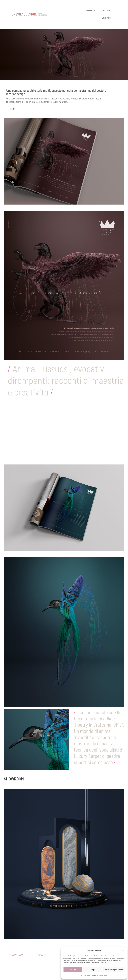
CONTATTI (107, 18)
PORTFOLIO (90, 10)
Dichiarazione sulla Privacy (99, 975)
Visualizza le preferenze (114, 970)
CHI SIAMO (106, 10)
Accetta (73, 970)
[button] (123, 951)
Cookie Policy (85, 975)
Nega (93, 970)
